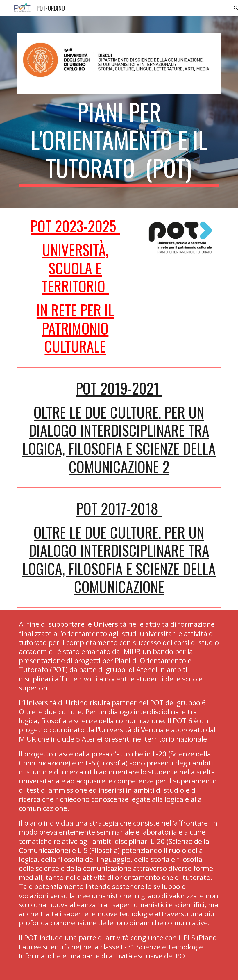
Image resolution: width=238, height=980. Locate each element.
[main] (119, 142)
